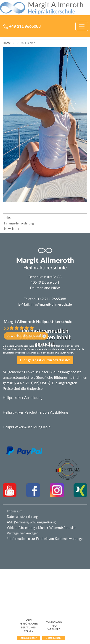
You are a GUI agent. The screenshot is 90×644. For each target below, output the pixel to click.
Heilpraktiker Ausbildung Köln (27, 427)
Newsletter (12, 229)
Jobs (7, 218)
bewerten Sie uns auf (26, 335)
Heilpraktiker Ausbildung (22, 397)
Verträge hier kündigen (23, 533)
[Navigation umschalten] (82, 26)
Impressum (15, 511)
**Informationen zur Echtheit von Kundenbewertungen (46, 539)
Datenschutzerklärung (22, 517)
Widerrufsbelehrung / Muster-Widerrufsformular (41, 528)
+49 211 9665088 (52, 299)
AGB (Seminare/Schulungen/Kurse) (32, 522)
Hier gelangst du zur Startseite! (45, 360)
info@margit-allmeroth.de (51, 304)
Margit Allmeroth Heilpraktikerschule (38, 321)
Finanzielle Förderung (19, 223)
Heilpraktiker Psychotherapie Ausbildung (35, 412)
